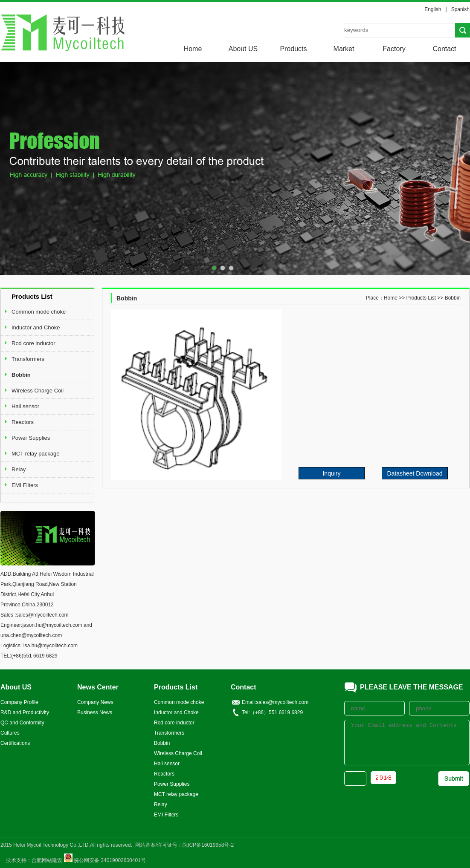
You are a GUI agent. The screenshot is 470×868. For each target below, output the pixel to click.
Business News (95, 712)
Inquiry (331, 473)
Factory (394, 49)
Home (193, 49)
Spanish (460, 9)
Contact (444, 49)
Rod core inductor (33, 343)
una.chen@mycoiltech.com (31, 635)
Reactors (23, 422)
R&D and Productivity (25, 712)
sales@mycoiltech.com (42, 615)
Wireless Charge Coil (38, 391)
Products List (421, 298)
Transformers (28, 359)
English (433, 9)
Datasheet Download (415, 473)
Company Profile (19, 702)
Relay (19, 469)
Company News (95, 702)
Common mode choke (39, 312)
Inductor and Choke (36, 327)
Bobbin (21, 375)
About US (243, 49)
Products (293, 49)
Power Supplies (31, 438)
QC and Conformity (22, 723)
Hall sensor (25, 406)
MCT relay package (35, 454)
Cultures (10, 733)
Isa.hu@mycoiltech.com (50, 646)
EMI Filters (25, 485)
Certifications (15, 743)
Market (344, 49)
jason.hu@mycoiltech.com (52, 625)
